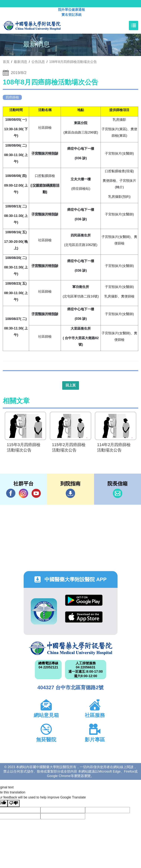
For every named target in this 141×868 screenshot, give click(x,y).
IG (23, 493)
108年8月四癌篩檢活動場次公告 (73, 62)
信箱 (118, 493)
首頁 (6, 62)
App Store (84, 617)
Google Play (84, 600)
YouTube (36, 493)
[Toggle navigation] (134, 25)
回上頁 (71, 385)
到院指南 (70, 493)
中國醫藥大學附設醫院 (71, 648)
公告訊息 (38, 62)
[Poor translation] (14, 803)
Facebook (11, 493)
